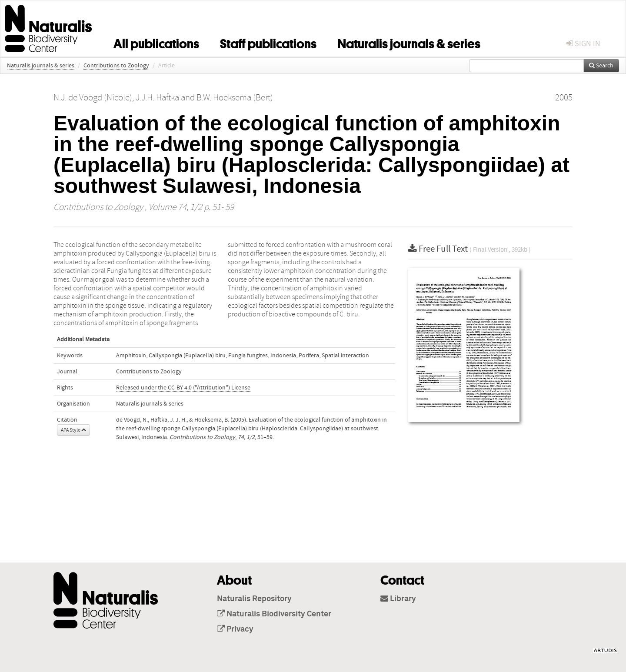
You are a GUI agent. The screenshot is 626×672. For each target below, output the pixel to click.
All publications (156, 42)
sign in (583, 44)
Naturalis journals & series (409, 42)
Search (601, 66)
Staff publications (268, 42)
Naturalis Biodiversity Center (274, 614)
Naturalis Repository (254, 599)
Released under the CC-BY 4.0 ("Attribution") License (183, 388)
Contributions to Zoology (116, 66)
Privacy (235, 629)
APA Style (73, 430)
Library (398, 599)
